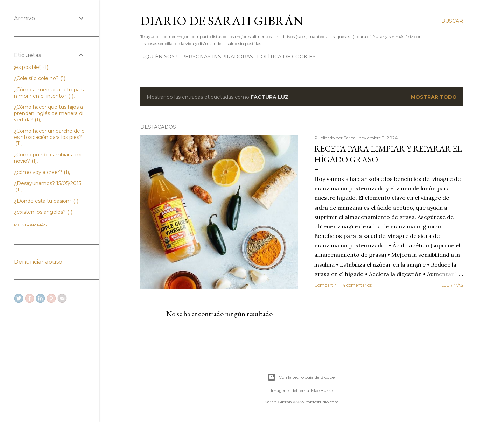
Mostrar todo (434, 97)
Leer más (452, 285)
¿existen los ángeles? (43, 212)
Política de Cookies (284, 57)
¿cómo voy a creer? (41, 172)
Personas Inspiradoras (215, 57)
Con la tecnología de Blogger (302, 377)
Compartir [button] (325, 285)
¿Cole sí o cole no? (40, 78)
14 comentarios (356, 285)
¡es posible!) (31, 67)
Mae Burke (322, 390)
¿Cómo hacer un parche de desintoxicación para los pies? (49, 137)
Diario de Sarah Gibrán (222, 21)
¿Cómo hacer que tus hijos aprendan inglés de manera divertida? (49, 113)
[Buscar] (452, 21)
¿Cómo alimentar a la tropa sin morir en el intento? (49, 93)
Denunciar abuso (38, 262)
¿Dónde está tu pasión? (46, 201)
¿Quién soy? (158, 57)
